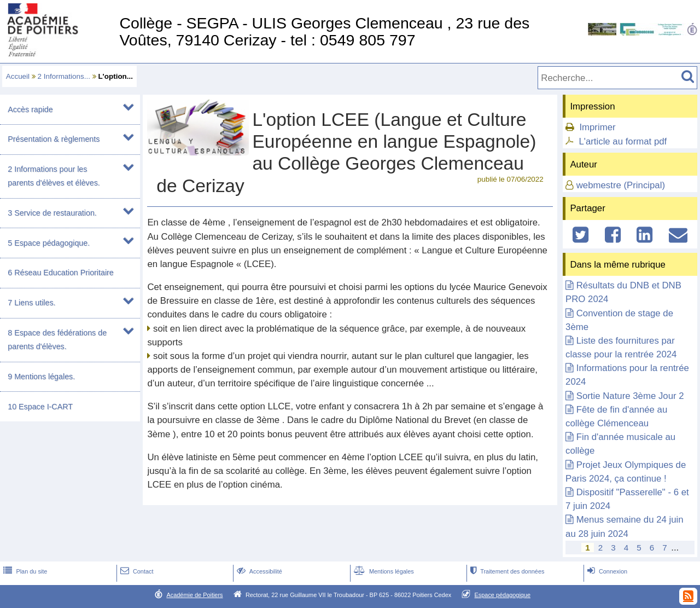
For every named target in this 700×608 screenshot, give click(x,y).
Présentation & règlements (54, 139)
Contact (136, 571)
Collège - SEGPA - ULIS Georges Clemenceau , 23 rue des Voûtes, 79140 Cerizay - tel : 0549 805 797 (324, 31)
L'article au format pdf (623, 141)
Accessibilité (258, 571)
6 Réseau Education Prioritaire (61, 273)
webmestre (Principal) (621, 185)
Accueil (18, 76)
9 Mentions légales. (41, 377)
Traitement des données (506, 571)
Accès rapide (30, 109)
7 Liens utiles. (31, 303)
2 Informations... (64, 76)
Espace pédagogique (503, 595)
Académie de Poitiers (194, 595)
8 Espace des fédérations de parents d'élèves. (57, 340)
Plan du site (24, 571)
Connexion (606, 571)
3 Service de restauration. (52, 213)
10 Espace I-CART (40, 407)
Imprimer (597, 127)
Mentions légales (383, 571)
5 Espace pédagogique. (49, 243)
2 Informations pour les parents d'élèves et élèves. (54, 176)
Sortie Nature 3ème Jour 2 (630, 396)
